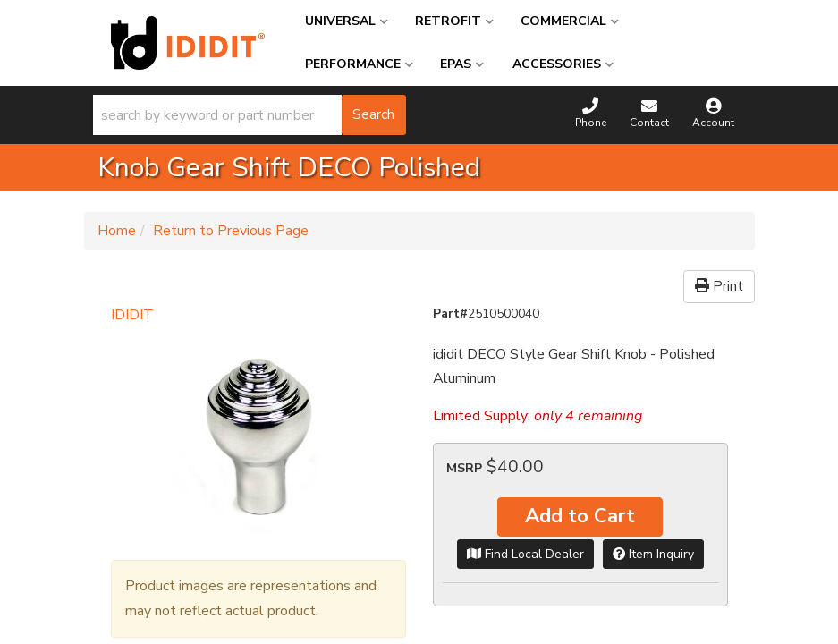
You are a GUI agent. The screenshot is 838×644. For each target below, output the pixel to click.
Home (117, 231)
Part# (450, 314)
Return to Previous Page (231, 231)
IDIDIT (132, 315)
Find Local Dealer (525, 554)
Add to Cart (580, 516)
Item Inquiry (653, 554)
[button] (250, 115)
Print (719, 286)
